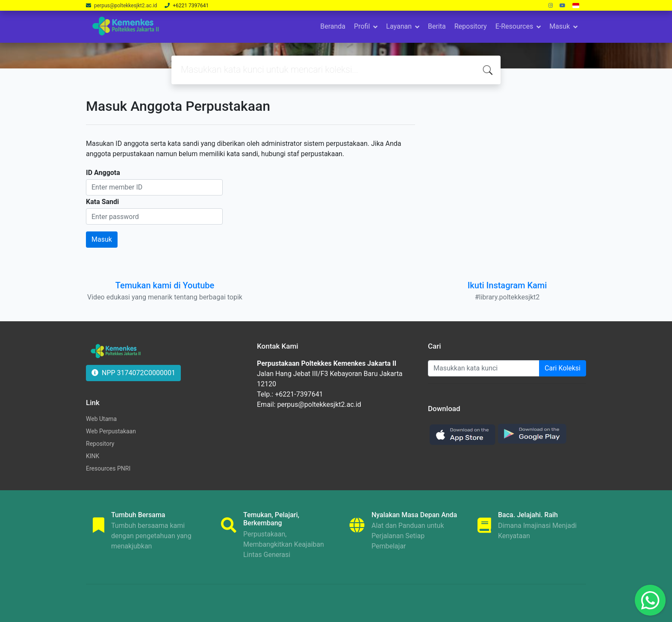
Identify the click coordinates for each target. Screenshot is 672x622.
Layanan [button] (399, 26)
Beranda (333, 26)
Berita (437, 26)
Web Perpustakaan (111, 431)
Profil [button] (362, 26)
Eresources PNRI (108, 468)
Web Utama (101, 419)
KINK (93, 456)
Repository (471, 26)
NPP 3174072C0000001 (133, 373)
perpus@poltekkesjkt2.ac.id (126, 6)
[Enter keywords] (484, 368)
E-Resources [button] (514, 26)
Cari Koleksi (563, 368)
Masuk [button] (560, 26)
